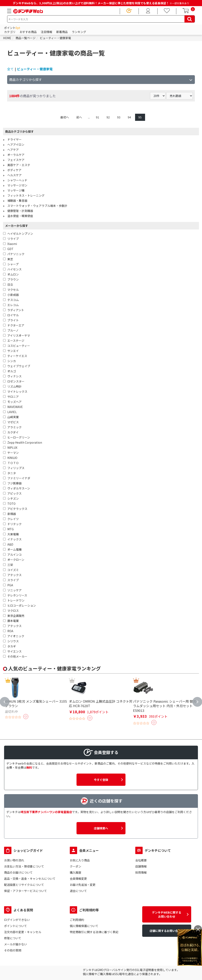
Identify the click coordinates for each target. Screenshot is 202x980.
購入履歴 (75, 872)
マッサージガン (17, 185)
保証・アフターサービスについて (26, 891)
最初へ (65, 117)
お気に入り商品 (80, 860)
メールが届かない (16, 944)
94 (129, 117)
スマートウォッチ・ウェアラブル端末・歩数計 (37, 206)
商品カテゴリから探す (26, 79)
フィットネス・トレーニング (26, 195)
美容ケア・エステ (19, 165)
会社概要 (141, 860)
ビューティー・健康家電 (35, 69)
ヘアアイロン (16, 144)
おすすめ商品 (28, 32)
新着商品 (62, 32)
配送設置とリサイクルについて (24, 885)
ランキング (79, 32)
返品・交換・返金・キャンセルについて (30, 879)
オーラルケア (16, 155)
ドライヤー (14, 139)
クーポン (75, 866)
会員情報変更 (78, 879)
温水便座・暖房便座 (20, 216)
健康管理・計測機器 (20, 211)
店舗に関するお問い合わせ (167, 931)
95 (140, 117)
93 (119, 117)
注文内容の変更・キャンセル (23, 932)
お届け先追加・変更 (83, 885)
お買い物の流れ (14, 860)
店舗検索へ (101, 828)
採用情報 (141, 872)
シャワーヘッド (17, 180)
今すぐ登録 (101, 780)
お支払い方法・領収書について (24, 866)
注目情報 (47, 32)
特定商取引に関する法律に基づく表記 (94, 932)
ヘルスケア (14, 175)
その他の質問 (13, 950)
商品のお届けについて (18, 872)
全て (10, 69)
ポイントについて (16, 926)
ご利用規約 (77, 920)
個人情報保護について (84, 926)
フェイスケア (16, 160)
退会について (78, 891)
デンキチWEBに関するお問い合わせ (167, 914)
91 (98, 117)
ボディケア (14, 170)
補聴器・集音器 (17, 201)
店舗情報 (141, 866)
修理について (13, 938)
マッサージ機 (16, 190)
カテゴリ (10, 32)
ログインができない (17, 920)
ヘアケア (13, 150)
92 (108, 117)
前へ (79, 117)
